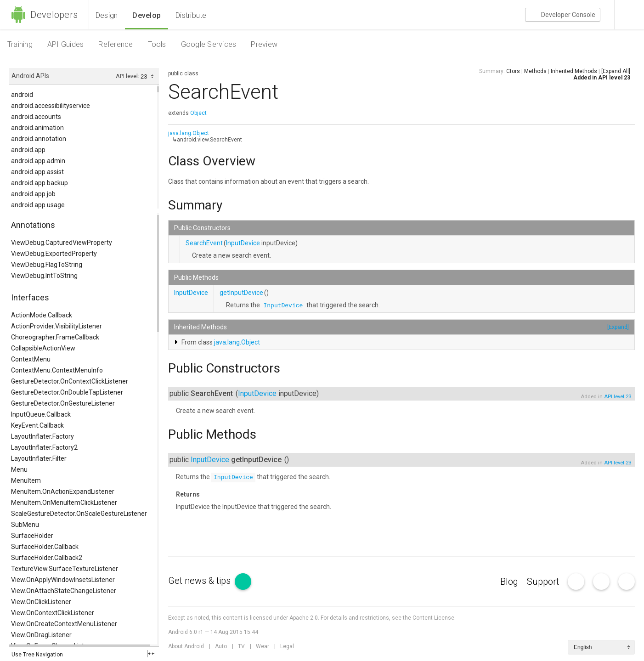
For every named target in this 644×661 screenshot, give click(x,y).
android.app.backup (40, 183)
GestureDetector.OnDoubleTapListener (67, 392)
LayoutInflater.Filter (39, 458)
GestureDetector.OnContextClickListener (70, 381)
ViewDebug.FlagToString (47, 265)
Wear (263, 646)
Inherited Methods (574, 71)
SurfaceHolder (32, 536)
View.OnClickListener (41, 602)
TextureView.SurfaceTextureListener (65, 569)
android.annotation (39, 139)
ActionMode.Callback (42, 315)
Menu (19, 469)
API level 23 (614, 78)
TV (241, 646)
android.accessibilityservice (51, 106)
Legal (287, 646)
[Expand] (618, 327)
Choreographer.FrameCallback (55, 337)
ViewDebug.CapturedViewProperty (62, 243)
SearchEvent (204, 243)
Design (107, 15)
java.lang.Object (189, 133)
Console (563, 15)
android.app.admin (38, 161)
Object (198, 113)
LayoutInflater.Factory (42, 436)
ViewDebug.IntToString (44, 276)
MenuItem (26, 480)
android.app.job (33, 194)
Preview (264, 44)
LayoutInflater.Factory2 (44, 447)
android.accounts (36, 117)
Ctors (513, 71)
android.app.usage (38, 205)
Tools (157, 44)
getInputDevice (241, 293)
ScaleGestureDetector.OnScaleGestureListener (79, 514)
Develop (147, 15)
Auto (221, 646)
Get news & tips (210, 581)
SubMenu (25, 525)
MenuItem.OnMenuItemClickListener (64, 503)
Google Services (209, 44)
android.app (28, 150)
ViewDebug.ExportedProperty (54, 254)
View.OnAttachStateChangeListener (64, 591)
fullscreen (151, 654)
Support (543, 582)
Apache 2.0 (304, 618)
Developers (44, 15)
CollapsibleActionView (43, 348)
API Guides (65, 44)
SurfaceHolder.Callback (45, 547)
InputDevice (243, 243)
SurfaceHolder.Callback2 (47, 558)
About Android (186, 646)
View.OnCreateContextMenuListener (64, 624)
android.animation (37, 128)
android (22, 95)
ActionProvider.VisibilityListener (56, 326)
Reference (116, 44)
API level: (128, 76)
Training (20, 44)
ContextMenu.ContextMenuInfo (57, 370)
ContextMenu (31, 359)
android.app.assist (37, 172)
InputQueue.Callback (41, 414)
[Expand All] (616, 71)
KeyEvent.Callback (37, 425)
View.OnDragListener (41, 635)
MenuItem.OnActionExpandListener (63, 492)
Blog (509, 582)
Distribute (191, 15)
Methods (535, 71)
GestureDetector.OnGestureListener (63, 403)
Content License (433, 618)
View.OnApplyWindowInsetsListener (63, 580)
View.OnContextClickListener (53, 613)
